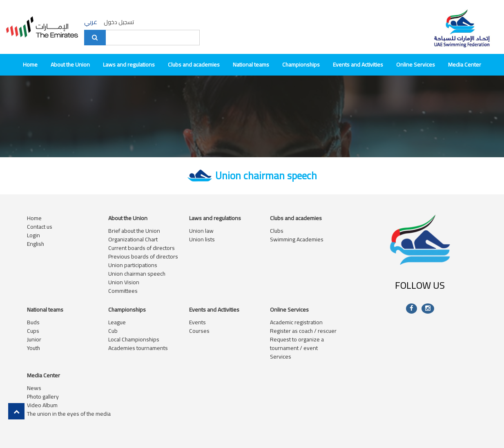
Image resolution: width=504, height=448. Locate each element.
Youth (33, 348)
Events (197, 322)
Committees (123, 291)
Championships (301, 65)
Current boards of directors (142, 248)
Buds (33, 322)
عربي (91, 22)
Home (30, 65)
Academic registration (296, 322)
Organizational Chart (133, 239)
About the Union (70, 65)
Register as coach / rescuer (303, 331)
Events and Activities (358, 65)
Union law (201, 231)
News (34, 388)
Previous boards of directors (143, 256)
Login (33, 235)
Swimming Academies (297, 239)
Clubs (277, 231)
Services (281, 357)
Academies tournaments (138, 348)
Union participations (133, 265)
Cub (113, 331)
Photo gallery (43, 397)
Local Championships (134, 339)
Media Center (465, 65)
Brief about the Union (134, 231)
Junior (34, 339)
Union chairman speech (137, 274)
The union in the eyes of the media (69, 414)
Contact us (40, 227)
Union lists (202, 239)
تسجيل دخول (119, 22)
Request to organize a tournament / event (297, 344)
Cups (33, 331)
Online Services (416, 65)
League (117, 322)
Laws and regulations (129, 65)
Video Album (42, 405)
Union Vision (124, 282)
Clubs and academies (194, 65)
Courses (199, 331)
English (36, 244)
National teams (251, 65)
